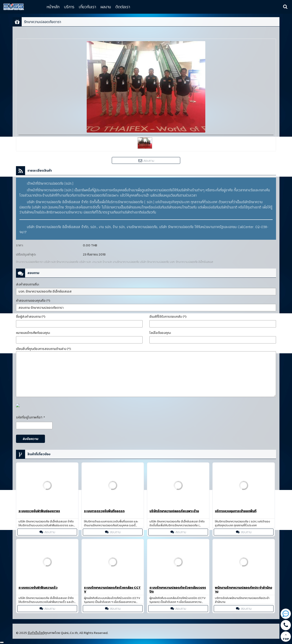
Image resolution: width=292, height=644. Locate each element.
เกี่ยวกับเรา (87, 7)
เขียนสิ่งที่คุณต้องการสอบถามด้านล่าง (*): (44, 349)
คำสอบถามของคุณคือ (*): (33, 301)
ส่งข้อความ (30, 439)
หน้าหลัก (53, 7)
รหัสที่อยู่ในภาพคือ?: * (30, 417)
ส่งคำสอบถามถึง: (28, 284)
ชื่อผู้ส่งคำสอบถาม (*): (31, 317)
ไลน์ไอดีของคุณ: (160, 333)
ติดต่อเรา (123, 7)
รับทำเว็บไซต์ (36, 633)
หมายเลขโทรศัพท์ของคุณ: (33, 333)
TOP (286, 637)
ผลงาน (106, 7)
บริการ (69, 7)
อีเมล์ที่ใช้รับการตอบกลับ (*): (168, 317)
